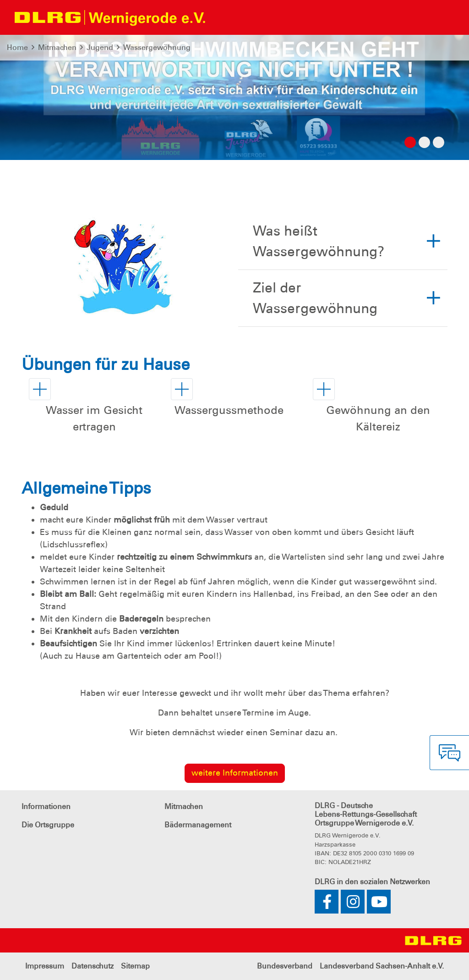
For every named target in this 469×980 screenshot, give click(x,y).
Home (17, 47)
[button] (93, 410)
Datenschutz (93, 966)
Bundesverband (285, 966)
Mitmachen (57, 47)
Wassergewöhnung (157, 47)
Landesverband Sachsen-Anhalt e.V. (382, 966)
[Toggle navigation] (221, 17)
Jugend (100, 47)
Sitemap (135, 966)
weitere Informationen (235, 773)
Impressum (45, 966)
